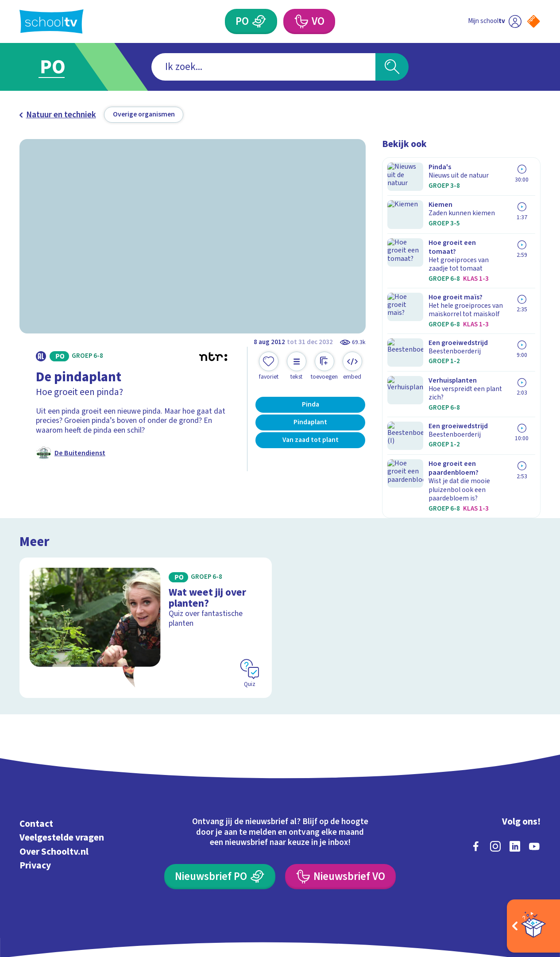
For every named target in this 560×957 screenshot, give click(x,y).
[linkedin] (515, 798)
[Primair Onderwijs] (259, 21)
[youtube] (534, 798)
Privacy (35, 817)
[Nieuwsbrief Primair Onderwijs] (220, 828)
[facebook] (476, 798)
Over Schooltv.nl (54, 803)
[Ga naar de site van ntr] (526, 876)
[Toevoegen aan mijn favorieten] (269, 366)
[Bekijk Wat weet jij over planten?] (146, 579)
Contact (36, 775)
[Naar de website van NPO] (534, 21)
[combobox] (263, 67)
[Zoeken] (392, 67)
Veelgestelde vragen (62, 789)
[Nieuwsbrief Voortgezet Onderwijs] (340, 828)
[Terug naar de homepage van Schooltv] (52, 21)
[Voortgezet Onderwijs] (301, 21)
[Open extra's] (533, 926)
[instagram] (495, 798)
